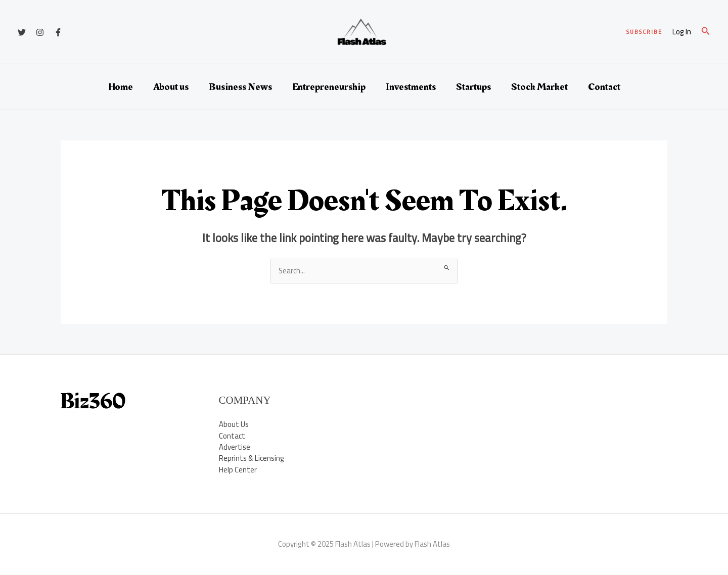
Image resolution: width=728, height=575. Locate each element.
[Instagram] (40, 32)
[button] (644, 32)
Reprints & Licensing (252, 459)
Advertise (235, 447)
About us (171, 87)
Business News (240, 87)
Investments (411, 87)
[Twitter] (22, 32)
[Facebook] (58, 32)
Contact (604, 87)
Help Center (238, 470)
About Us (234, 424)
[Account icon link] (682, 32)
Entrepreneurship (329, 87)
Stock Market (539, 87)
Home (121, 87)
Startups (473, 87)
